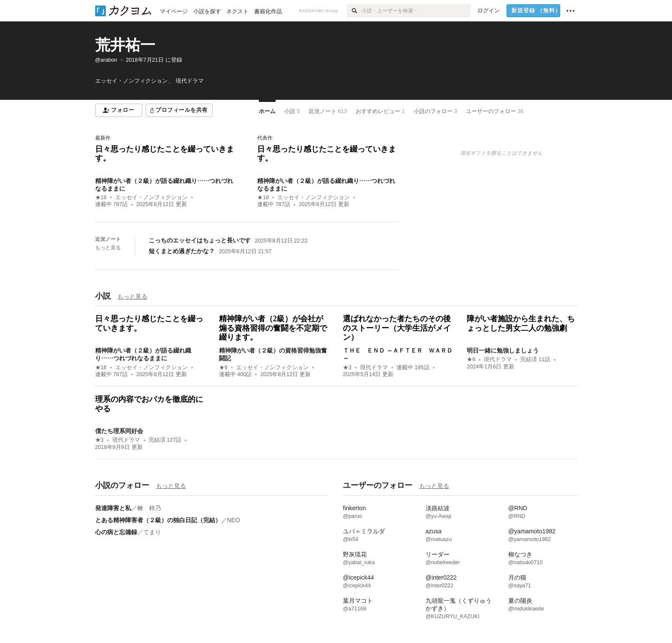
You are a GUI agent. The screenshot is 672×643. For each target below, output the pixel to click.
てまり (152, 532)
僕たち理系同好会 (119, 431)
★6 (471, 359)
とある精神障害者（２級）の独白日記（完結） (158, 520)
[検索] (354, 11)
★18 (101, 197)
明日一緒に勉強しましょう (503, 350)
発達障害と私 (113, 508)
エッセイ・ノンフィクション (151, 197)
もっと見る (108, 248)
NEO (234, 520)
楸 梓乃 (149, 508)
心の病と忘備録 (116, 532)
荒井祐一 (125, 45)
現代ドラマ (374, 368)
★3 (347, 368)
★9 (223, 368)
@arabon (106, 60)
